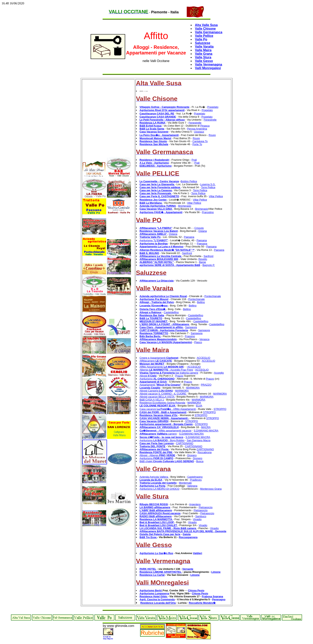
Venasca (204, 339)
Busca (200, 461)
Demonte (221, 531)
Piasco (198, 342)
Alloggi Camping (156, 391)
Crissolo (199, 228)
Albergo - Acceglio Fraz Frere (166, 370)
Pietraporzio (206, 507)
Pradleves (196, 480)
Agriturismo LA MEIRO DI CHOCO (159, 489)
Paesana (189, 237)
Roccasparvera (188, 537)
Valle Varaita (204, 47)
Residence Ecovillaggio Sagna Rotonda (162, 403)
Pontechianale (213, 296)
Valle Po (201, 39)
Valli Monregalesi (208, 68)
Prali (194, 160)
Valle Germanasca (209, 32)
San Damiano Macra (199, 440)
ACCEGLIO (204, 358)
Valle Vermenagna (209, 64)
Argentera (195, 504)
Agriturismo (154, 240)
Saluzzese (203, 43)
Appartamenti (160, 385)
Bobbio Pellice (189, 181)
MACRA (206, 427)
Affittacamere (156, 361)
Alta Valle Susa (206, 25)
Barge (203, 262)
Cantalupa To (200, 141)
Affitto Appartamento (161, 367)
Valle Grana (204, 54)
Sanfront (187, 253)
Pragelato (213, 107)
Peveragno (219, 599)
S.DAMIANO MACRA (206, 431)
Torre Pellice (208, 187)
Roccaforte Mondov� (202, 603)
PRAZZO (206, 385)
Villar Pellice (216, 196)
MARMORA (193, 388)
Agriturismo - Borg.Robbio (162, 440)
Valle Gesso (204, 61)
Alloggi (148, 376)
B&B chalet (167, 461)
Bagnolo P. (209, 265)
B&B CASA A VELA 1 (152, 400)
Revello (203, 259)
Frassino (190, 336)
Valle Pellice (204, 36)
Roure (212, 135)
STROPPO (220, 409)
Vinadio (197, 519)
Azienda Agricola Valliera (154, 477)
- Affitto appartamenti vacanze (165, 431)
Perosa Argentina (197, 129)
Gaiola (187, 534)
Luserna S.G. (208, 184)
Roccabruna (205, 452)
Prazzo (179, 376)
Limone (216, 572)
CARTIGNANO (185, 443)
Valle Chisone (205, 29)
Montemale (185, 483)
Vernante (188, 569)
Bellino (201, 302)
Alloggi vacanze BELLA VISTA (157, 397)
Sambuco (201, 516)
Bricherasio (185, 206)
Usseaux (199, 132)
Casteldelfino (171, 312)
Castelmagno (195, 477)
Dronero (192, 455)
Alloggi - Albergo (157, 455)
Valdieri (197, 553)
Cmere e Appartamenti (159, 358)
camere (158, 434)
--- (147, 91)
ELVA (199, 406)
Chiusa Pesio (196, 590)
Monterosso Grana (211, 489)
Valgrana (192, 486)
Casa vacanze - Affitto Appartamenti (168, 409)
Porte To (197, 144)
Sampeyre (191, 327)
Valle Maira (203, 50)
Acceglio (219, 373)
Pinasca (205, 126)
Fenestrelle (210, 120)
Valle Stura (203, 57)
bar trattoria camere (169, 373)
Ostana (203, 231)
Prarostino (208, 212)
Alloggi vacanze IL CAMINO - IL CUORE (163, 394)
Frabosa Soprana (212, 596)
